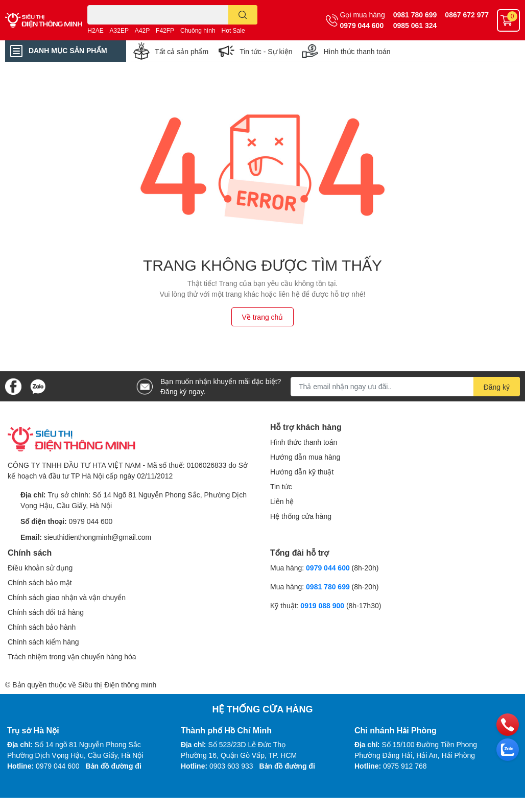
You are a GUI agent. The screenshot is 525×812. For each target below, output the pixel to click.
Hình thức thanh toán (357, 51)
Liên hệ (282, 501)
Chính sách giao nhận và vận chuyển (67, 597)
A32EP (119, 30)
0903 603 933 (231, 766)
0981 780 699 (415, 15)
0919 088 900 (323, 605)
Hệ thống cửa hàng (301, 516)
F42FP (165, 30)
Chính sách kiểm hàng (43, 642)
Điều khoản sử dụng (40, 568)
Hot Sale (233, 30)
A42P (142, 30)
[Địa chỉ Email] (405, 387)
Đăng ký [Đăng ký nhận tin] (497, 387)
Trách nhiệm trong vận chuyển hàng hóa (72, 656)
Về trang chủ (263, 317)
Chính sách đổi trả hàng (46, 612)
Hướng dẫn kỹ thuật (302, 472)
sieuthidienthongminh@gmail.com (98, 537)
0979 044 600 (362, 25)
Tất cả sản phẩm (182, 51)
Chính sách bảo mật (40, 582)
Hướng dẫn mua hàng (305, 457)
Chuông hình (198, 30)
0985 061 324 (415, 25)
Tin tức (281, 486)
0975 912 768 (405, 766)
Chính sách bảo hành (42, 627)
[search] (243, 15)
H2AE (95, 30)
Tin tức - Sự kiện (266, 51)
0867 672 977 (467, 15)
